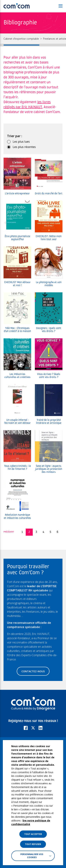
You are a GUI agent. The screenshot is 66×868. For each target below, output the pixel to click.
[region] (33, 40)
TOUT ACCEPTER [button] (33, 834)
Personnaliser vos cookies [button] (32, 856)
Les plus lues (21, 142)
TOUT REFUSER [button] (33, 844)
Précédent (9, 532)
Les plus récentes (24, 147)
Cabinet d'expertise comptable (21, 39)
